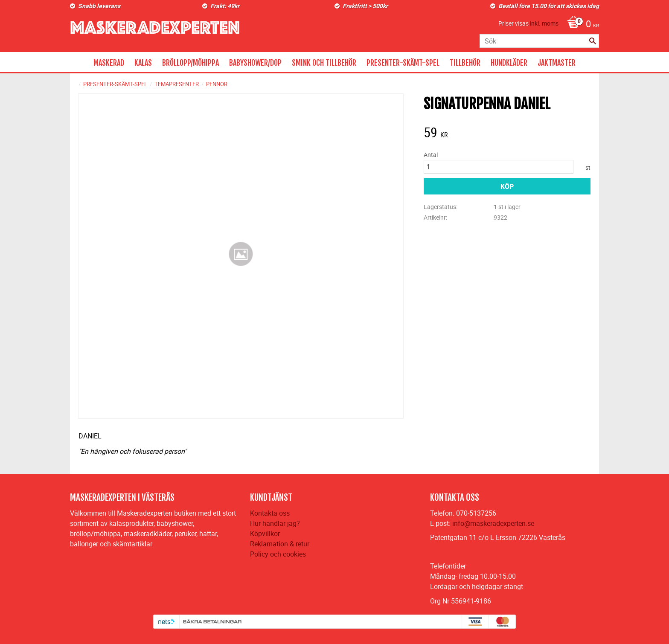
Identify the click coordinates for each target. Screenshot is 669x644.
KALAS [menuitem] (143, 63)
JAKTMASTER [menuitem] (557, 63)
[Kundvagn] (581, 25)
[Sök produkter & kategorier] (539, 41)
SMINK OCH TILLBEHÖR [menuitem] (324, 63)
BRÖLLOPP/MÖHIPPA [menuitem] (191, 63)
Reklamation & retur (280, 544)
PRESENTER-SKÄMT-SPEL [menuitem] (403, 63)
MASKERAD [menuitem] (109, 63)
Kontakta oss (270, 513)
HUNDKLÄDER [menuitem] (509, 63)
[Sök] (593, 41)
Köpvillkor (265, 534)
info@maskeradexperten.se (493, 523)
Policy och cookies (278, 554)
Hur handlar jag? (275, 523)
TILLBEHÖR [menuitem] (465, 63)
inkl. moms (544, 23)
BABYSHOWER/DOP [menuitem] (255, 63)
